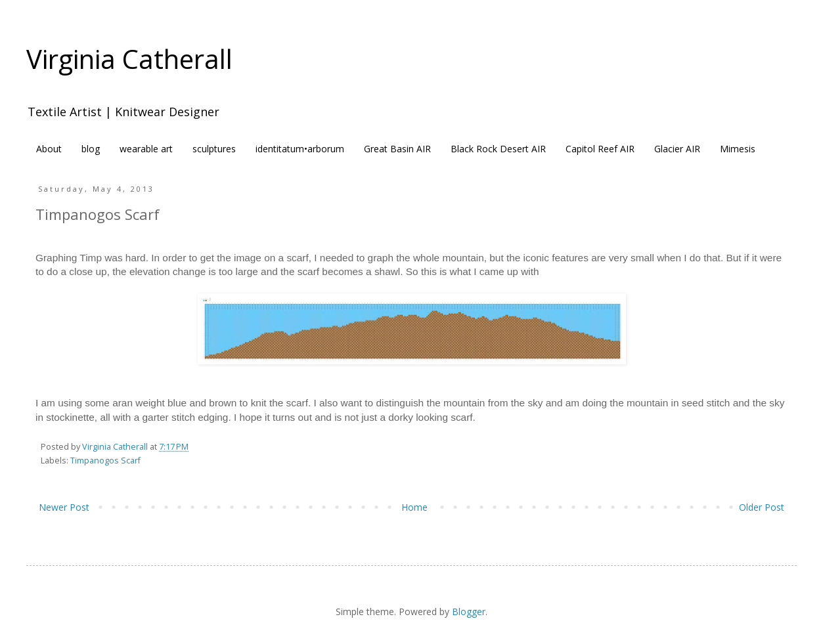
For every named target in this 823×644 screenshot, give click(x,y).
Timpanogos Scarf (105, 461)
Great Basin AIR (397, 149)
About (49, 149)
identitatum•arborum (300, 149)
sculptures (214, 149)
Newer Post (64, 507)
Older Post (762, 507)
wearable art (146, 149)
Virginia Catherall (129, 59)
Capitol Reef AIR (600, 149)
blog (91, 149)
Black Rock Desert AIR (498, 149)
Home (414, 507)
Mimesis (738, 149)
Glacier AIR (677, 149)
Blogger (469, 612)
